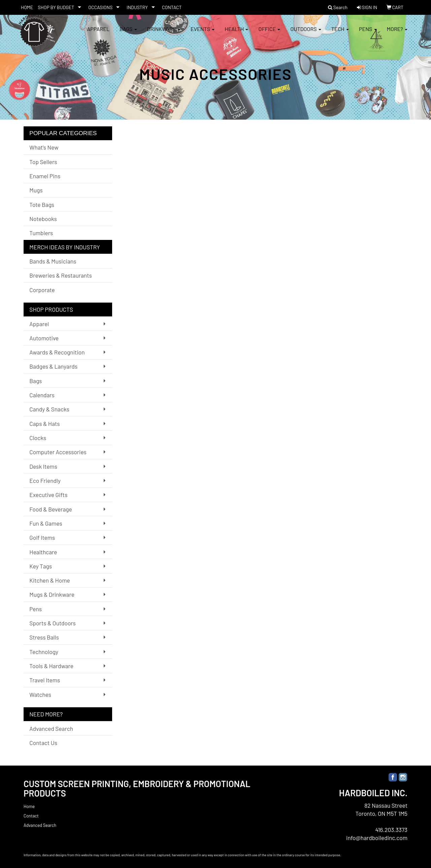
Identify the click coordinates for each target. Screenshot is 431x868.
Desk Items (43, 466)
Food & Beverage (51, 509)
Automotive (44, 338)
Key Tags (41, 566)
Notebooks (43, 219)
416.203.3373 (391, 830)
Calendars (42, 395)
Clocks (38, 438)
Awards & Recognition (57, 352)
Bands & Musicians (53, 261)
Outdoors (306, 34)
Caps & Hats (44, 424)
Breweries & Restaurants (61, 275)
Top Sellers (43, 162)
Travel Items (45, 680)
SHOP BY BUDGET (56, 7)
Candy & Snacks (49, 409)
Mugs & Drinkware (52, 594)
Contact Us (43, 743)
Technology (44, 652)
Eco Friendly (45, 480)
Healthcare (43, 552)
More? (397, 34)
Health (236, 34)
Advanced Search (51, 728)
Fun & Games (46, 523)
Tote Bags (42, 205)
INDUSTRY (137, 7)
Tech (340, 34)
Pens (368, 34)
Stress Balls (44, 637)
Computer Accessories (58, 452)
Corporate (42, 290)
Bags (128, 34)
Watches (40, 694)
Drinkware (164, 34)
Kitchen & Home (49, 580)
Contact (31, 816)
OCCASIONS (100, 7)
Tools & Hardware (51, 666)
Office (269, 34)
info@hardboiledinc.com (377, 838)
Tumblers (41, 233)
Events (203, 34)
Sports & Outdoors (53, 623)
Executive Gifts (48, 495)
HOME (27, 7)
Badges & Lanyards (53, 366)
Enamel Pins (45, 176)
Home (29, 806)
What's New (44, 147)
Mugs (36, 190)
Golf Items (42, 537)
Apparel (98, 34)
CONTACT (172, 7)
